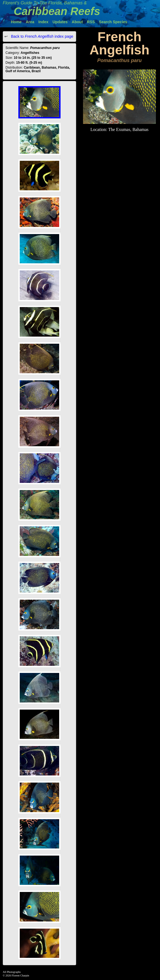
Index (43, 22)
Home (16, 22)
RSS (91, 22)
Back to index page (42, 36)
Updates (60, 22)
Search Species (113, 22)
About (77, 22)
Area (30, 22)
